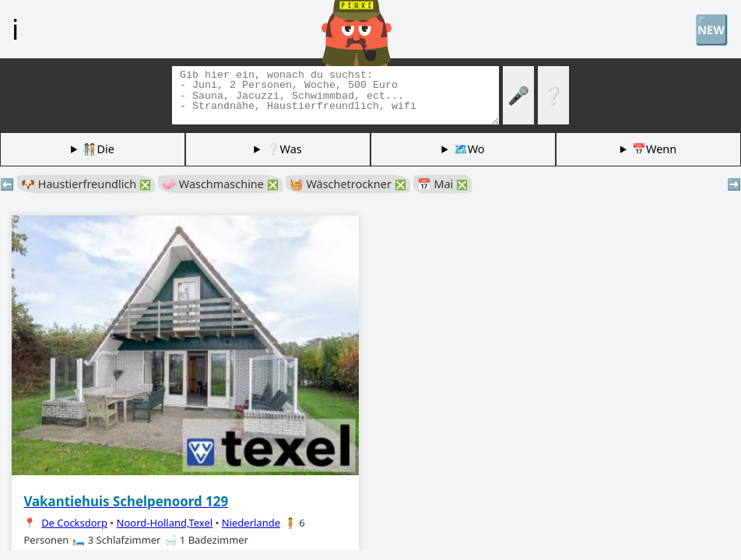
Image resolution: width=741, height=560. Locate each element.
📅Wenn (654, 149)
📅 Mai (442, 184)
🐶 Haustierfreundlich (86, 184)
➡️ (734, 184)
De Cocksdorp (74, 523)
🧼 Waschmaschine (220, 184)
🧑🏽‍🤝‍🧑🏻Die (98, 149)
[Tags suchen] (335, 95)
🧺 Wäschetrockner (348, 184)
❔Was (284, 149)
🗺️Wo (469, 149)
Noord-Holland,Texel (165, 523)
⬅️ (7, 184)
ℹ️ (15, 29)
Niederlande (251, 523)
